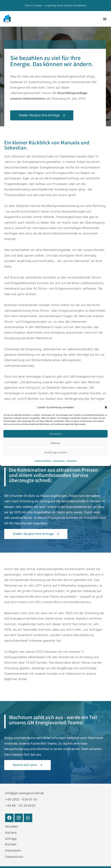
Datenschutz (59, 461)
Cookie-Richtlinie (43, 461)
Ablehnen (55, 443)
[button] (106, 407)
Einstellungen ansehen (56, 452)
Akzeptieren (56, 434)
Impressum (72, 461)
